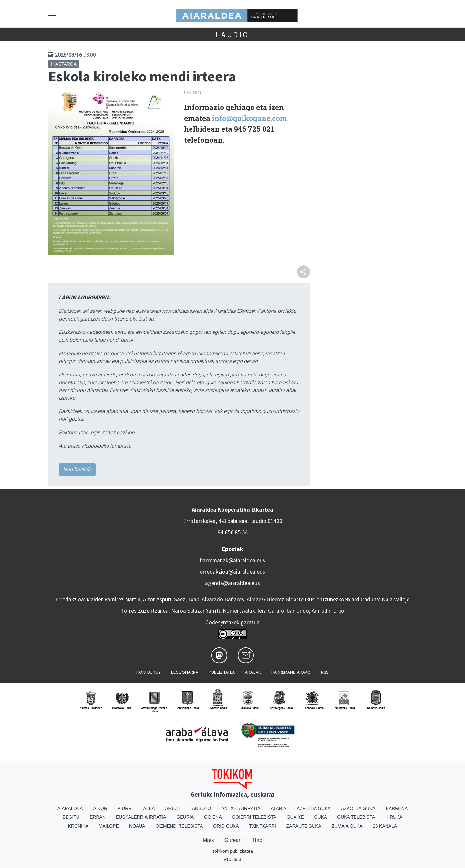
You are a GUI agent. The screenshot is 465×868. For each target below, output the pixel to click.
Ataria (279, 808)
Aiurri (125, 808)
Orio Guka (226, 826)
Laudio (232, 34)
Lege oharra (185, 672)
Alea (149, 808)
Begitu (71, 817)
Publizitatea (222, 672)
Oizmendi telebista (179, 826)
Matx (208, 840)
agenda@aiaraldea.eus (232, 583)
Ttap (257, 840)
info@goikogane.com (249, 118)
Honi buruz (149, 672)
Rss (325, 672)
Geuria (185, 817)
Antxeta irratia (241, 808)
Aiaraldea (70, 808)
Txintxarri (263, 826)
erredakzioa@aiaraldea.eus (232, 572)
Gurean (233, 840)
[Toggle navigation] (52, 15)
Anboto (202, 808)
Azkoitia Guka (358, 808)
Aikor (100, 808)
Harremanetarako (291, 672)
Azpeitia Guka (314, 808)
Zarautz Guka (304, 826)
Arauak (253, 672)
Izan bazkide (77, 469)
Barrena (397, 808)
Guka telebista (356, 817)
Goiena (213, 817)
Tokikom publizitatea (232, 851)
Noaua (137, 826)
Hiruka (394, 817)
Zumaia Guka (347, 826)
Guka (321, 817)
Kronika (78, 826)
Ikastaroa (64, 64)
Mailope (109, 826)
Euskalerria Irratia (141, 817)
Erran (98, 817)
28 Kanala (385, 826)
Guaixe (295, 817)
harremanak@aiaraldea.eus (232, 560)
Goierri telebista (254, 817)
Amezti (173, 808)
